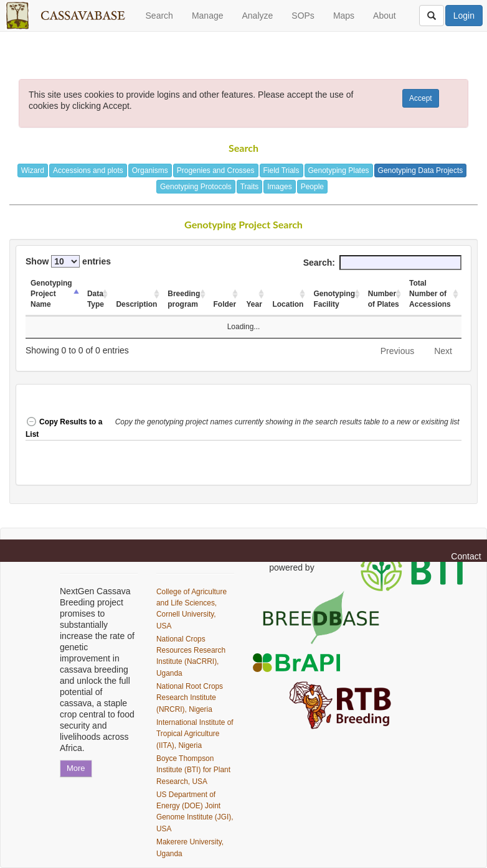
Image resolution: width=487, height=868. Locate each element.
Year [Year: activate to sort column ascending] (254, 304)
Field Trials (281, 170)
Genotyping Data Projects (421, 170)
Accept (421, 98)
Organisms (150, 170)
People (312, 187)
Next (443, 351)
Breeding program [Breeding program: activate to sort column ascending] (184, 299)
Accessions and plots (88, 170)
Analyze (257, 16)
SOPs (303, 16)
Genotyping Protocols (196, 187)
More (76, 768)
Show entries (68, 261)
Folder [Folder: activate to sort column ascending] (225, 304)
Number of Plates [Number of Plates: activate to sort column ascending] (384, 299)
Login (464, 16)
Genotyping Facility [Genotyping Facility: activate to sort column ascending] (334, 299)
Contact (466, 556)
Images (279, 187)
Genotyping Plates (339, 170)
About (385, 16)
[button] (288, 428)
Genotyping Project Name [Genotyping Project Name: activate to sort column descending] (51, 294)
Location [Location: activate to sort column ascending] (288, 304)
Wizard (33, 170)
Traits (250, 187)
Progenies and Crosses (216, 170)
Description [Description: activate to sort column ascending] (136, 304)
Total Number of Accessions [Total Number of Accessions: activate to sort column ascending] (430, 294)
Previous (397, 351)
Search (159, 16)
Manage (208, 16)
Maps (344, 16)
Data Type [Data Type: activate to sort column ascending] (96, 299)
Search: (382, 263)
